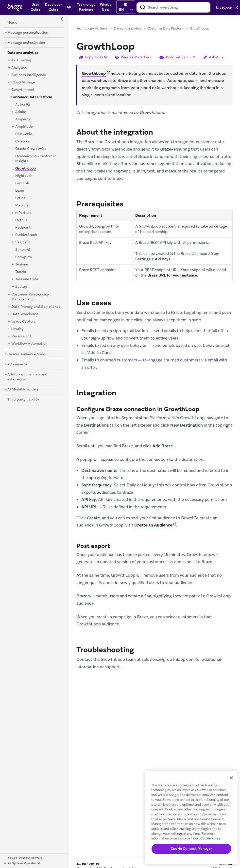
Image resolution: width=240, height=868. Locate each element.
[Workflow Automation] (29, 344)
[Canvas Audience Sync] (26, 354)
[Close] (231, 778)
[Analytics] (19, 68)
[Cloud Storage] (23, 82)
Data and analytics (128, 28)
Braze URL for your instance (172, 275)
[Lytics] (20, 198)
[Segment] (23, 242)
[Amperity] (23, 119)
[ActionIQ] (23, 105)
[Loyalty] (17, 329)
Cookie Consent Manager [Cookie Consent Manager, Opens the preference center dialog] (191, 849)
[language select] (126, 10)
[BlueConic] (24, 134)
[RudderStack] (26, 235)
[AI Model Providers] (23, 389)
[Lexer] (20, 191)
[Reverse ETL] (22, 336)
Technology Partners (92, 28)
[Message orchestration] (26, 43)
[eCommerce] (17, 364)
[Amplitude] (24, 127)
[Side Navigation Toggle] (62, 19)
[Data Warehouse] (25, 314)
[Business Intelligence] (29, 75)
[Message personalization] (28, 33)
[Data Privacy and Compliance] (36, 307)
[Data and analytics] (23, 53)
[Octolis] (21, 220)
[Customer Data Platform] (32, 97)
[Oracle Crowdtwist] (31, 149)
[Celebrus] (23, 141)
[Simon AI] (23, 250)
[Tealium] (22, 264)
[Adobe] (21, 112)
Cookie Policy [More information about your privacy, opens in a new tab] (210, 838)
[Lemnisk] (22, 183)
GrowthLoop (94, 73)
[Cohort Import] (23, 90)
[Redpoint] (23, 228)
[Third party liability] (23, 400)
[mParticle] (23, 213)
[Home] (12, 23)
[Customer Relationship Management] (30, 297)
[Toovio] (21, 272)
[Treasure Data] (27, 279)
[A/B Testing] (21, 60)
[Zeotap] (21, 287)
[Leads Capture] (23, 322)
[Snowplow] (24, 257)
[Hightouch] (24, 176)
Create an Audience (153, 525)
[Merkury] (22, 205)
